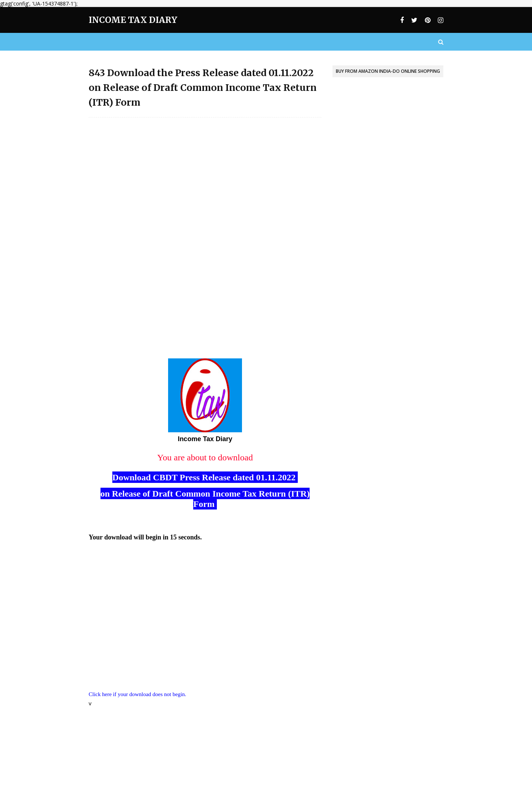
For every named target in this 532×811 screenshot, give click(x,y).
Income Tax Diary (133, 20)
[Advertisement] (205, 177)
